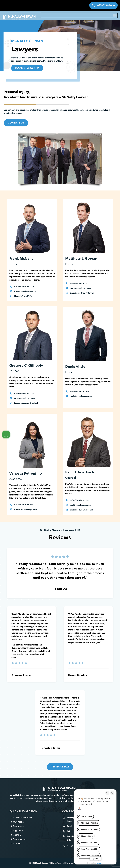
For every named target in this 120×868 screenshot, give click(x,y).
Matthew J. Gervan (81, 259)
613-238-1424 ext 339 (24, 505)
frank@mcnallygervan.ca (25, 291)
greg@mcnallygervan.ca (25, 398)
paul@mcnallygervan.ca (81, 505)
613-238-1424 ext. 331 (80, 500)
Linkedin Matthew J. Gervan (82, 293)
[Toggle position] (107, 793)
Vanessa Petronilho (26, 474)
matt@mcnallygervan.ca (81, 288)
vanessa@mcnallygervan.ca (26, 509)
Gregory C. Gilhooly (26, 366)
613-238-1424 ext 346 (80, 391)
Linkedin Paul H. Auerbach (81, 510)
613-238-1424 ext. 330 (24, 393)
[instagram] (72, 846)
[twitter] (64, 846)
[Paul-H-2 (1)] (60, 788)
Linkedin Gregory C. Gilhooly (26, 403)
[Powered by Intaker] (100, 863)
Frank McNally (21, 259)
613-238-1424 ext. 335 (24, 287)
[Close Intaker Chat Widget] (112, 793)
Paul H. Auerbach (80, 473)
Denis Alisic (75, 367)
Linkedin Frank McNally (24, 296)
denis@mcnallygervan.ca (81, 396)
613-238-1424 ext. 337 (80, 283)
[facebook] (68, 846)
